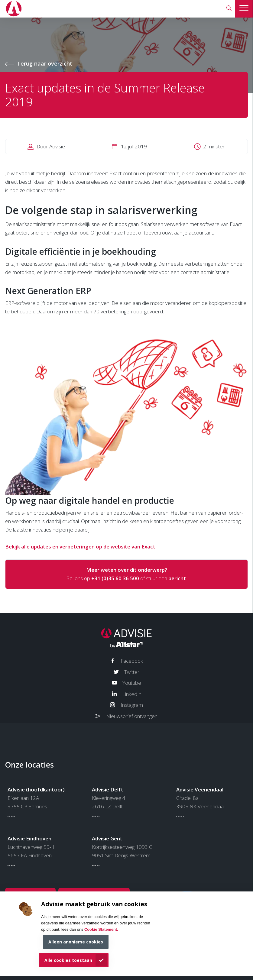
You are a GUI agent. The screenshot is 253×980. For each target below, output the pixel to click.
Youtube (132, 683)
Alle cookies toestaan (68, 960)
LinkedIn (132, 694)
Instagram (132, 705)
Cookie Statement (101, 929)
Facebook (132, 661)
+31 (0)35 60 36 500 (115, 578)
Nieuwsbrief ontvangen (132, 716)
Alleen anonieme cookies (76, 942)
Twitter (132, 672)
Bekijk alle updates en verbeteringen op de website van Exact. (81, 547)
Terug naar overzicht (45, 63)
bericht (177, 578)
